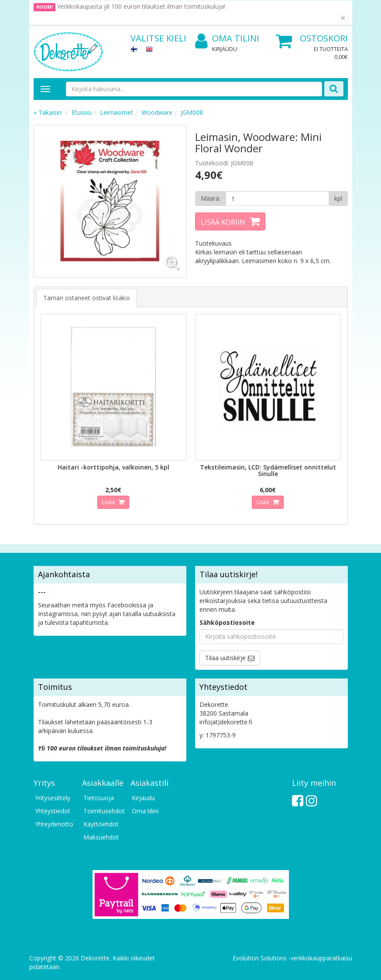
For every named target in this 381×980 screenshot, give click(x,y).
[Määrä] (277, 199)
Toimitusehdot (103, 811)
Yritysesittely (53, 798)
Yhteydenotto (54, 824)
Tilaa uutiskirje (225, 658)
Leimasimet (117, 112)
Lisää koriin (223, 222)
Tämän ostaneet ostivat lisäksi (86, 298)
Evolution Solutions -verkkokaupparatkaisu (292, 958)
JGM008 (192, 112)
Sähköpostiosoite (227, 622)
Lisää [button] (109, 502)
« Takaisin (48, 112)
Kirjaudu (225, 49)
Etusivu (82, 112)
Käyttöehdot (101, 824)
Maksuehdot (101, 837)
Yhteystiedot (53, 811)
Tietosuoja (99, 798)
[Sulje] (343, 18)
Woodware (157, 112)
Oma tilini (227, 39)
